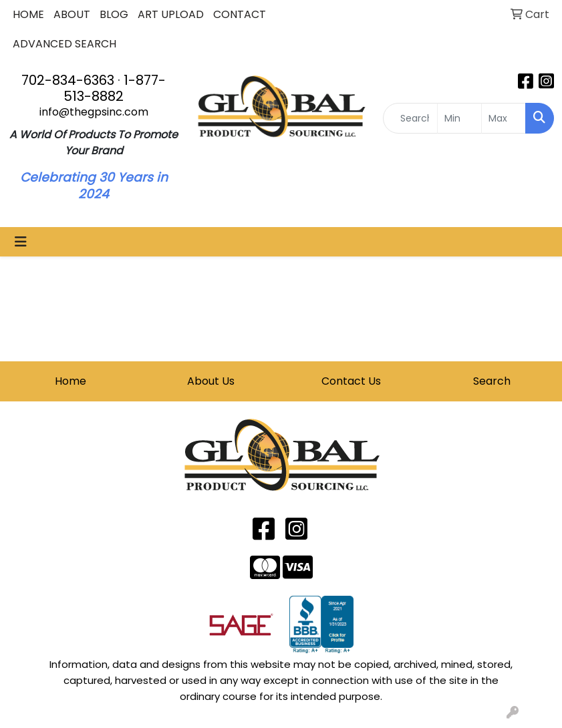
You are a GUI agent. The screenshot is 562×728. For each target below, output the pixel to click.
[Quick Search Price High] (504, 118)
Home (71, 381)
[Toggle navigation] (21, 242)
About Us (211, 381)
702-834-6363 (68, 80)
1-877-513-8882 (115, 88)
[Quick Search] (410, 118)
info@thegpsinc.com (94, 112)
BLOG (114, 14)
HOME (28, 14)
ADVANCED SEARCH (64, 44)
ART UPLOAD (171, 14)
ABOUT (72, 14)
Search (492, 381)
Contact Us (351, 381)
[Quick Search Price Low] (459, 118)
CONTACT (240, 14)
